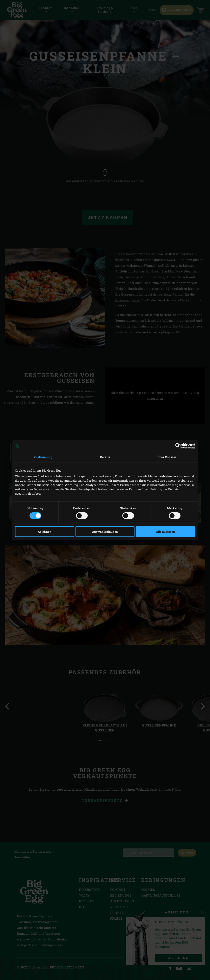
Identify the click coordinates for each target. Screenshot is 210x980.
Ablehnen (45, 532)
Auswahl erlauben (105, 532)
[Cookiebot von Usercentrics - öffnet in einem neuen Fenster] (177, 446)
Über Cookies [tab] (167, 457)
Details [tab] (105, 457)
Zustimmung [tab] (43, 457)
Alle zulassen (165, 532)
